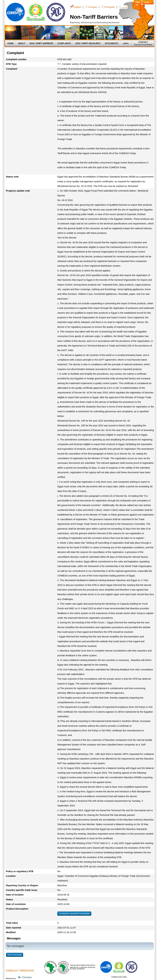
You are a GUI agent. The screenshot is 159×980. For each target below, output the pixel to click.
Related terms (27, 970)
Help (138, 2)
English (76, 7)
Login (148, 2)
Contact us (11, 970)
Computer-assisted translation (74, 914)
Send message (15, 955)
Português (108, 7)
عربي (123, 7)
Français (91, 7)
